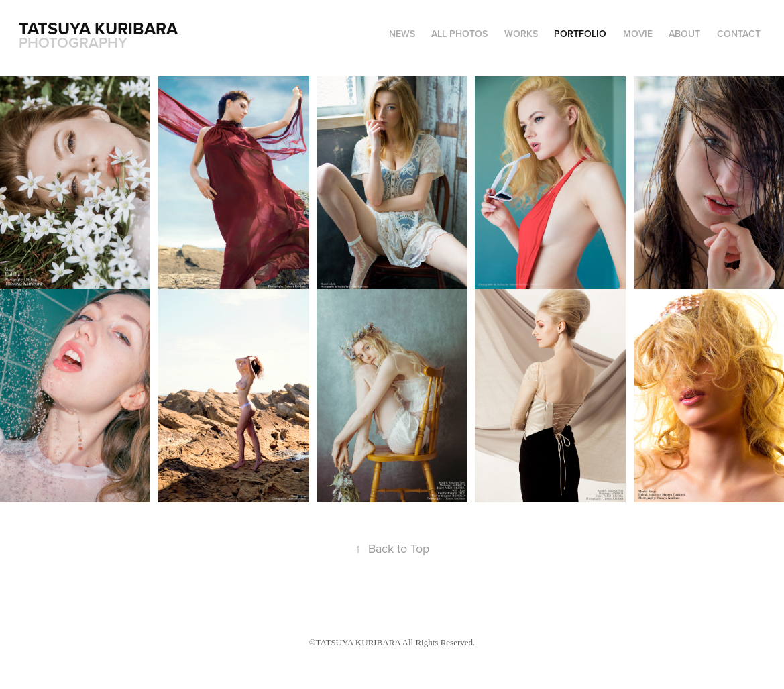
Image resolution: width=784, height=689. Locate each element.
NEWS (402, 34)
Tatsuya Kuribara (100, 28)
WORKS (521, 34)
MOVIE (638, 34)
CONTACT (739, 34)
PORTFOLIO (580, 34)
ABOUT (684, 34)
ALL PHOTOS (459, 34)
